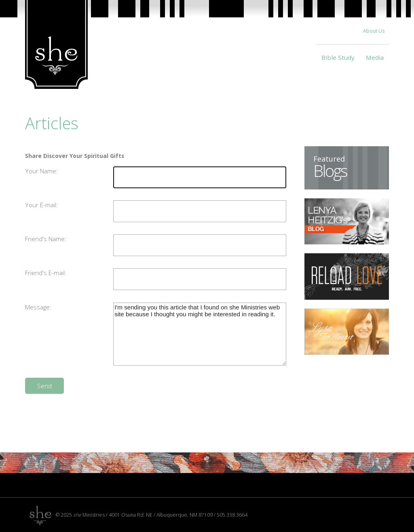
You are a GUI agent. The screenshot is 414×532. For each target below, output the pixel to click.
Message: (38, 307)
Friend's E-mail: (46, 273)
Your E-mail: (41, 205)
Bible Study (338, 57)
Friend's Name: (46, 239)
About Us (374, 31)
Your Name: (41, 171)
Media (375, 57)
